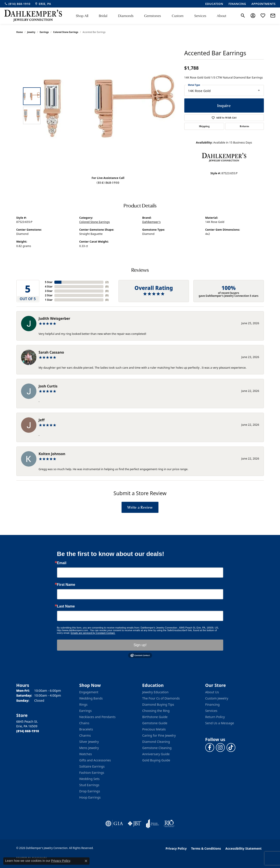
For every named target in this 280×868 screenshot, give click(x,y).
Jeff (42, 420)
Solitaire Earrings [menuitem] (92, 766)
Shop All (82, 16)
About (222, 16)
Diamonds (126, 16)
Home (20, 32)
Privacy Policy (176, 848)
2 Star (49, 295)
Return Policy (215, 717)
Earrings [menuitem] (86, 711)
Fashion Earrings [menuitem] (92, 773)
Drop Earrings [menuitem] (90, 791)
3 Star (49, 291)
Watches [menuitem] (86, 754)
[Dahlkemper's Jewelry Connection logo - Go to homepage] (33, 16)
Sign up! (140, 645)
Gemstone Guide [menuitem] (155, 723)
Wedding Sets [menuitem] (90, 779)
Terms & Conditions (206, 848)
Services (200, 16)
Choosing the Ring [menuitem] (156, 711)
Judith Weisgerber (54, 318)
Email (62, 563)
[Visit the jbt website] (135, 824)
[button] (243, 16)
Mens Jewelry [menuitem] (89, 748)
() (107, 282)
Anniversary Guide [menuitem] (156, 754)
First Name (66, 585)
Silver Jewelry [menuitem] (89, 742)
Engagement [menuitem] (89, 692)
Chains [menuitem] (84, 723)
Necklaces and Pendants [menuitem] (97, 717)
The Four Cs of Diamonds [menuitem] (161, 698)
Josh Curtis (48, 386)
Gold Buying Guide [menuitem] (156, 760)
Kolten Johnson (52, 454)
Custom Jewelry (217, 698)
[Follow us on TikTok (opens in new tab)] (231, 747)
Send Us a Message (220, 723)
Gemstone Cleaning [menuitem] (157, 748)
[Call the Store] (28, 731)
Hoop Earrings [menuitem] (90, 797)
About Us (212, 692)
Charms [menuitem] (85, 735)
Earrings (44, 32)
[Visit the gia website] (114, 824)
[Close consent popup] (86, 861)
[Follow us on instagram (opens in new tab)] (220, 747)
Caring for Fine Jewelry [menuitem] (159, 735)
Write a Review (140, 507)
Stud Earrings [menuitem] (89, 785)
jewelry (31, 32)
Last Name (66, 606)
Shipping (204, 126)
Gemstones (152, 16)
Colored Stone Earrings (66, 32)
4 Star (49, 286)
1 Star (49, 300)
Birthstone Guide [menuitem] (155, 717)
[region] (109, 106)
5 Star (49, 282)
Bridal (103, 16)
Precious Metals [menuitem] (154, 729)
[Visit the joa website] (152, 824)
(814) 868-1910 (108, 182)
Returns (244, 126)
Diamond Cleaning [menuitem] (156, 742)
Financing (212, 704)
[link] (17, 4)
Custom (178, 16)
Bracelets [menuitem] (86, 729)
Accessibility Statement (244, 848)
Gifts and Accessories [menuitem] (95, 760)
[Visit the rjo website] (169, 824)
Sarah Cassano (51, 352)
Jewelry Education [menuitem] (155, 692)
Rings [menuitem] (83, 704)
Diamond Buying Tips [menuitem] (158, 704)
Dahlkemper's (151, 222)
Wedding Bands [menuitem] (91, 698)
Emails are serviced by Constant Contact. (93, 633)
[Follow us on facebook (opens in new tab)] (210, 747)
